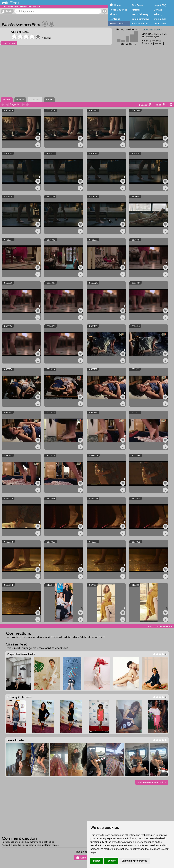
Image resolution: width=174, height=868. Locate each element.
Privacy (158, 14)
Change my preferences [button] (134, 861)
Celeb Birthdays (140, 19)
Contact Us (160, 23)
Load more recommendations (152, 782)
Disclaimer (160, 19)
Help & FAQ (160, 5)
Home (117, 5)
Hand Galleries (140, 23)
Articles (136, 10)
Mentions (115, 19)
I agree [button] (97, 861)
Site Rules (137, 5)
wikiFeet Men (116, 23)
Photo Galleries (118, 10)
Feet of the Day (140, 14)
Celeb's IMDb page (152, 30)
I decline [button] (111, 861)
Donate (158, 10)
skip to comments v (160, 626)
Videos (113, 14)
